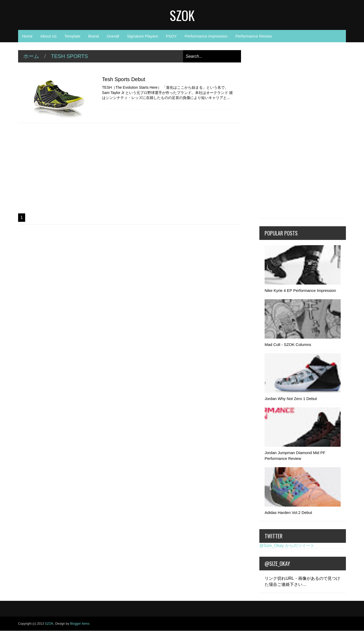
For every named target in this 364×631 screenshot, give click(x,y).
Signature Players (142, 36)
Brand (94, 36)
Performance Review (254, 36)
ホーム (31, 56)
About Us (49, 36)
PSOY (172, 36)
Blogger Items (80, 624)
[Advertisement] (130, 168)
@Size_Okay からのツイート (287, 546)
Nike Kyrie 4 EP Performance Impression (300, 290)
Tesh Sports (70, 56)
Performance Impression (206, 36)
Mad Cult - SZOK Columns (288, 345)
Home (27, 36)
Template (73, 36)
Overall (113, 36)
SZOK (182, 15)
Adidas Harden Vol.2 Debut (288, 512)
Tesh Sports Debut (124, 79)
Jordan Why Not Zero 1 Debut (291, 399)
